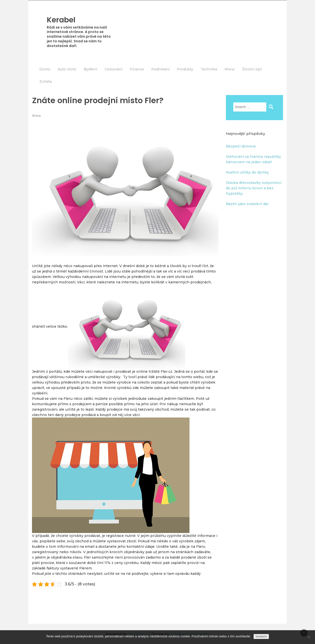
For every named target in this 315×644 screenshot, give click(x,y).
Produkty (185, 69)
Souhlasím (261, 636)
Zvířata (46, 81)
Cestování (113, 69)
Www (230, 69)
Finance (137, 69)
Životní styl (252, 69)
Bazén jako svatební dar (247, 204)
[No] (309, 637)
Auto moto (67, 69)
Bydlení (90, 69)
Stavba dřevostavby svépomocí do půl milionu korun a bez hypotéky (254, 188)
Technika (209, 69)
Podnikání (160, 69)
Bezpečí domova (241, 146)
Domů (45, 69)
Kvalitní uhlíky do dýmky (247, 172)
